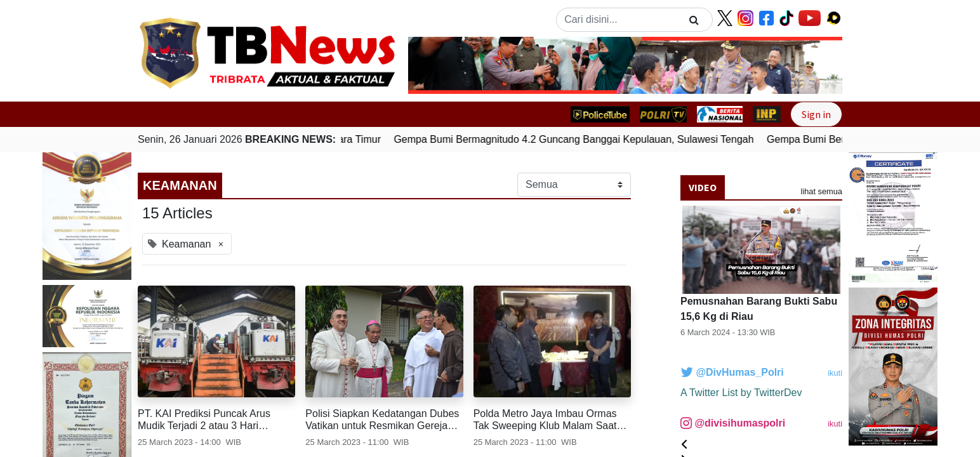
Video (703, 187)
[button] (441, 65)
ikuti (835, 373)
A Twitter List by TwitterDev (741, 393)
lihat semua (822, 191)
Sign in (816, 114)
